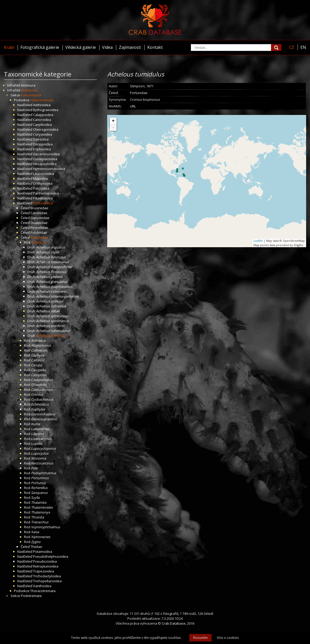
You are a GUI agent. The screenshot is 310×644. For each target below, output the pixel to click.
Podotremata (31, 596)
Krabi (9, 47)
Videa (107, 47)
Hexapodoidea (45, 164)
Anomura (28, 85)
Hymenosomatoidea (49, 169)
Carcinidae (39, 213)
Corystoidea (43, 134)
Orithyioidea (43, 183)
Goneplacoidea (45, 159)
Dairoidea (41, 139)
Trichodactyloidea (47, 576)
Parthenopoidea (46, 193)
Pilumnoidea (43, 198)
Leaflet (258, 241)
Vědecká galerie (81, 47)
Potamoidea (43, 552)
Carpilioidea (42, 125)
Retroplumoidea (46, 566)
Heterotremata (42, 100)
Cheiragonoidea (46, 129)
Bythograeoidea (46, 110)
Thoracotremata (43, 591)
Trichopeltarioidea (47, 581)
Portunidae (39, 237)
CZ (292, 47)
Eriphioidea (42, 149)
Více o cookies (228, 638)
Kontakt (155, 47)
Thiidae (36, 547)
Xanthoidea (42, 586)
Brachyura (29, 90)
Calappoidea (43, 115)
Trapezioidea (44, 571)
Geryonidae (40, 218)
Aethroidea (42, 105)
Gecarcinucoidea (46, 154)
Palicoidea (41, 188)
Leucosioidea (44, 174)
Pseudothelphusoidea (51, 556)
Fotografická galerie (40, 47)
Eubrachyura (31, 95)
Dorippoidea (43, 144)
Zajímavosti (130, 47)
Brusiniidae (39, 208)
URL (133, 106)
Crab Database (174, 623)
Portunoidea (43, 203)
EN (303, 47)
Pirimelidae (39, 228)
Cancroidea (42, 120)
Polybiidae (39, 232)
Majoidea (40, 179)
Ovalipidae (39, 223)
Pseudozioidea (45, 561)
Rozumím (200, 638)
